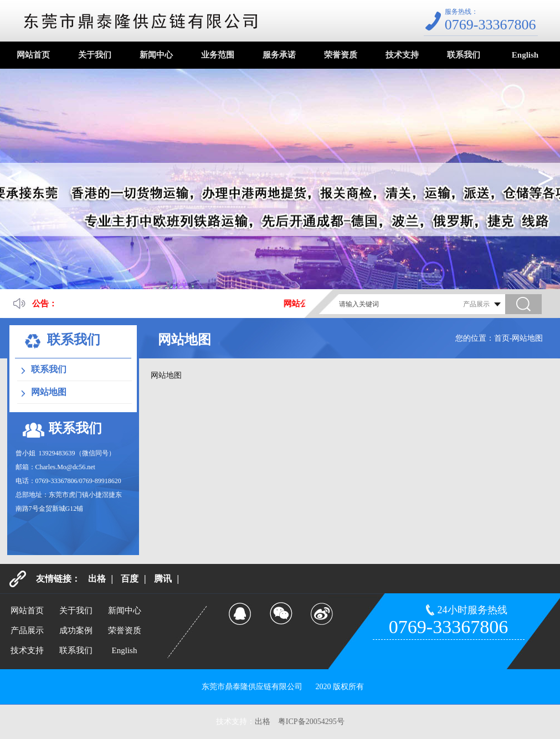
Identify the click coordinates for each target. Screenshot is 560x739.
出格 (97, 579)
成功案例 (76, 630)
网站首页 (33, 55)
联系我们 (464, 55)
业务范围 (218, 55)
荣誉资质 (341, 55)
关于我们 (95, 55)
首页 (502, 338)
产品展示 (27, 630)
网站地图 (49, 392)
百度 (130, 579)
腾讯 (163, 579)
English (525, 55)
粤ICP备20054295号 (311, 722)
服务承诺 (279, 55)
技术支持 (402, 55)
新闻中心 (156, 55)
